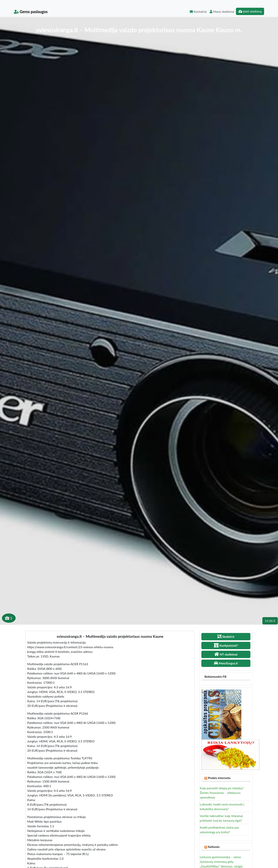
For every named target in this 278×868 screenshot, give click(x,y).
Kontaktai (198, 11)
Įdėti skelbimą (250, 11)
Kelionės (214, 847)
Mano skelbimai (222, 11)
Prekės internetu (219, 778)
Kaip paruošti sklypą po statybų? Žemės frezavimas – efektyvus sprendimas (222, 793)
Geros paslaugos (31, 12)
